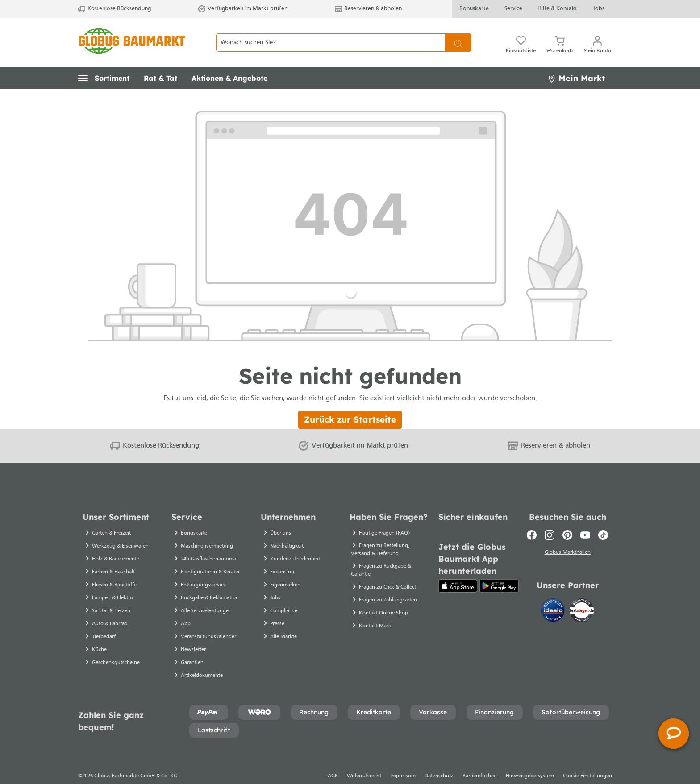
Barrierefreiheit (480, 760)
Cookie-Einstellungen (587, 760)
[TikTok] (603, 519)
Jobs (599, 9)
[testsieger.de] (582, 594)
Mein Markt (576, 63)
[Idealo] (554, 594)
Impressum (403, 760)
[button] (104, 62)
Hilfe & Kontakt (557, 9)
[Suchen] (458, 35)
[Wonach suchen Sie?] (331, 35)
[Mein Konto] (597, 35)
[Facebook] (532, 519)
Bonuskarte (474, 9)
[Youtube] (585, 519)
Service (513, 9)
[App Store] (458, 570)
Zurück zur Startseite (350, 404)
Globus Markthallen (568, 537)
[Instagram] (550, 519)
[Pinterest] (567, 519)
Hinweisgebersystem (530, 760)
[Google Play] (499, 570)
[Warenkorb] (560, 35)
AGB (333, 760)
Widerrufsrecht (364, 760)
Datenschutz (439, 760)
